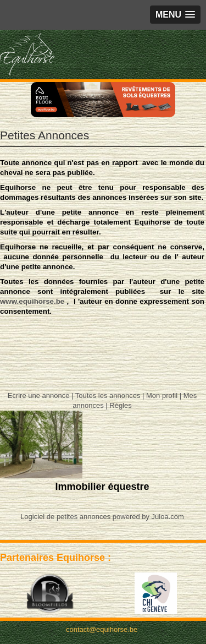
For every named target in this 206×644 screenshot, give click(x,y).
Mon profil (162, 395)
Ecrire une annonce (39, 395)
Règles (120, 405)
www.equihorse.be (32, 301)
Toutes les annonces (108, 395)
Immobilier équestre (102, 487)
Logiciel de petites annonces (65, 517)
